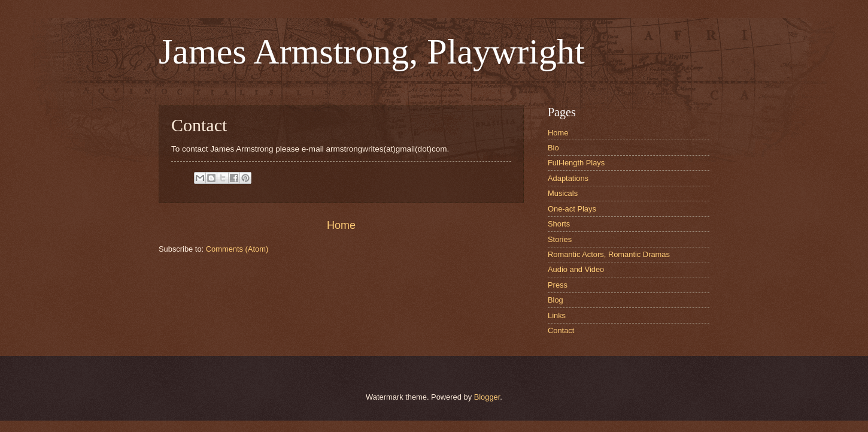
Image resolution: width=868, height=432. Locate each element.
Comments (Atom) (237, 249)
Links (557, 315)
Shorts (559, 224)
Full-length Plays (576, 163)
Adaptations (568, 178)
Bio (553, 148)
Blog (556, 300)
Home (341, 225)
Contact (561, 330)
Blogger (487, 397)
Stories (560, 239)
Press (558, 285)
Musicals (563, 193)
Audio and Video (576, 269)
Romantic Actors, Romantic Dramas (609, 254)
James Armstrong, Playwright (372, 52)
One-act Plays (572, 209)
